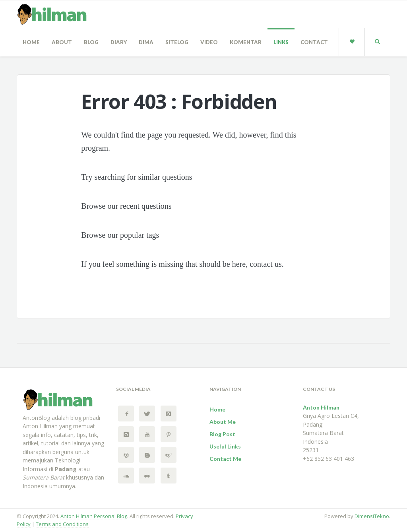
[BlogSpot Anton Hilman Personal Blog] (147, 455)
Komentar (246, 42)
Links (281, 42)
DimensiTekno (372, 516)
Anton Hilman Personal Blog (94, 516)
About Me (223, 422)
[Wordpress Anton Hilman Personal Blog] (126, 455)
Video (209, 42)
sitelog (177, 42)
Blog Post (222, 434)
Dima (146, 42)
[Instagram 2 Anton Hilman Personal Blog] (126, 434)
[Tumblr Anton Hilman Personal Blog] (169, 476)
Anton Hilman (321, 407)
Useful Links (225, 446)
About (62, 42)
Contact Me (225, 459)
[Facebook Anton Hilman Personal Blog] (126, 414)
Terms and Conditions (62, 524)
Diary (119, 42)
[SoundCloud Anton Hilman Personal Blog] (126, 476)
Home (31, 42)
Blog (91, 42)
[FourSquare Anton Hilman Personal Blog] (169, 455)
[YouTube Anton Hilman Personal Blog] (147, 434)
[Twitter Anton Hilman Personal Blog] (147, 414)
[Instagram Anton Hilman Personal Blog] (169, 414)
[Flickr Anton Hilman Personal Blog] (147, 476)
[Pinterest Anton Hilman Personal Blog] (169, 434)
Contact (314, 42)
